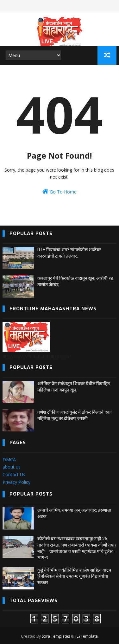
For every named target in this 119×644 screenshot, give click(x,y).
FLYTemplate (86, 636)
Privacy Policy (16, 482)
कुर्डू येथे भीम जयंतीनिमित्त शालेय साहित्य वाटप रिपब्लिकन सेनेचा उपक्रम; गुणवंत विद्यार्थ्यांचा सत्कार (74, 576)
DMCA (9, 460)
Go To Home (59, 191)
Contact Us (14, 474)
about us (12, 467)
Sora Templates (56, 636)
